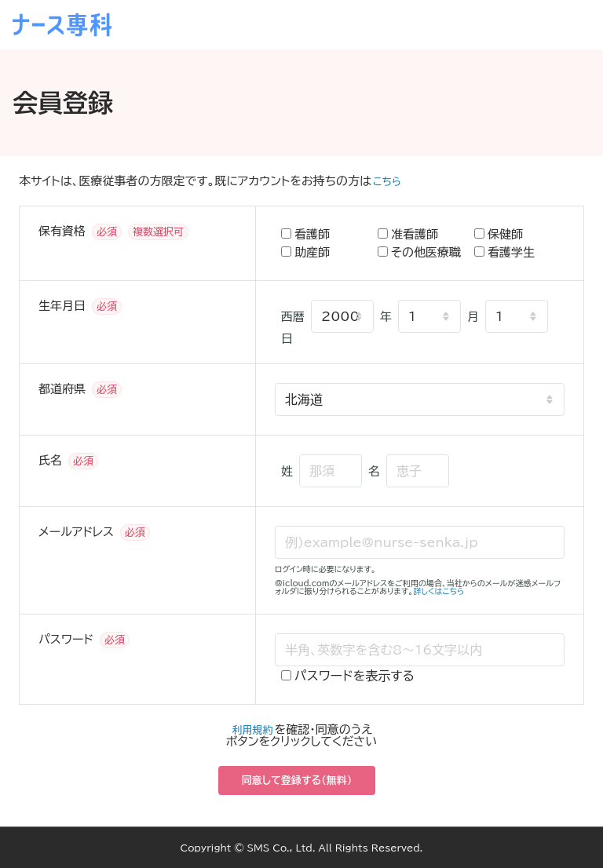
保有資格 (62, 231)
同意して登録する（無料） (297, 780)
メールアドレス (76, 532)
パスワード (66, 639)
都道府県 (62, 389)
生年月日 (62, 306)
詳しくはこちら (439, 591)
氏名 (50, 460)
